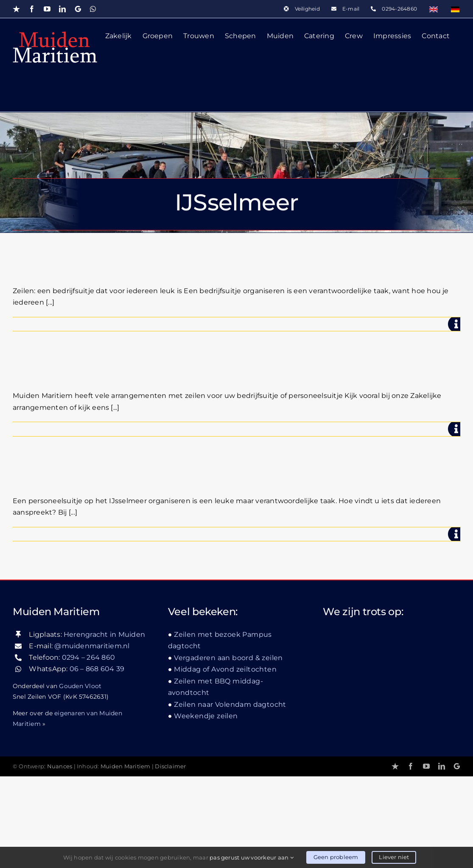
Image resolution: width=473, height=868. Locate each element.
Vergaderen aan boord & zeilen (228, 749)
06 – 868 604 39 (97, 760)
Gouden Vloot (80, 778)
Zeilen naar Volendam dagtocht (230, 796)
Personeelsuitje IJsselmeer (123, 474)
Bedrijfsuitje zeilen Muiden (123, 369)
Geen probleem (336, 857)
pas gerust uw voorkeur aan (252, 857)
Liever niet (394, 857)
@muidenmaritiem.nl (92, 738)
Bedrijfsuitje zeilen (89, 264)
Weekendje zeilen (206, 808)
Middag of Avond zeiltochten (225, 761)
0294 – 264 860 (88, 749)
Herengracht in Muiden (104, 726)
